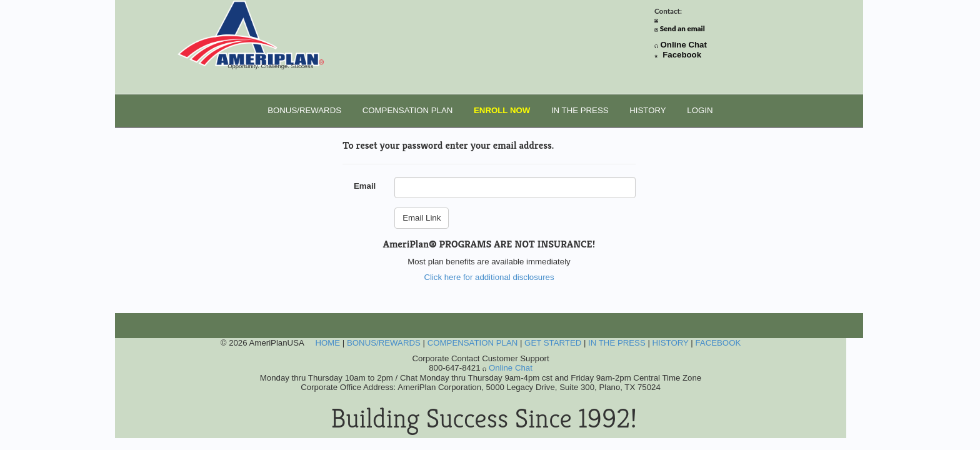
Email (365, 186)
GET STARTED (553, 343)
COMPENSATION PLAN (408, 110)
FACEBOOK (718, 343)
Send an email (682, 28)
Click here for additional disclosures (489, 277)
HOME (327, 343)
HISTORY (647, 110)
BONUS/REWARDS (304, 110)
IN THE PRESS (580, 110)
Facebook (682, 55)
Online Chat (684, 45)
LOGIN (700, 110)
